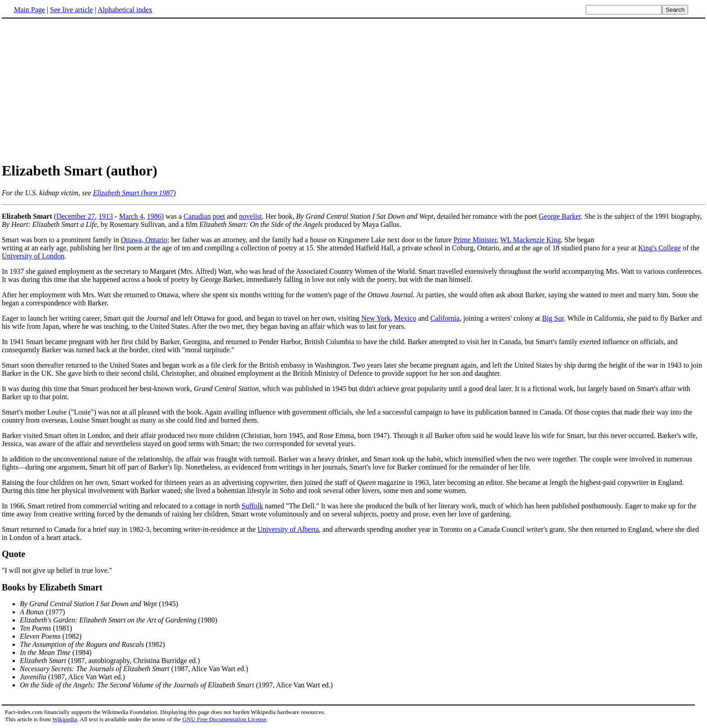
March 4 (131, 216)
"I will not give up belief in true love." (57, 570)
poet (219, 216)
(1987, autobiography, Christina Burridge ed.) (110, 661)
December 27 (76, 216)
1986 (154, 216)
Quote (14, 554)
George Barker (560, 216)
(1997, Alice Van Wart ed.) (176, 685)
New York (376, 318)
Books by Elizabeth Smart (52, 587)
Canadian (197, 216)
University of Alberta (288, 529)
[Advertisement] (353, 90)
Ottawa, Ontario (144, 240)
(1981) (46, 628)
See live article (71, 10)
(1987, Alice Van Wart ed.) (134, 669)
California (445, 318)
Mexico (405, 318)
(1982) (51, 636)
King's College (659, 248)
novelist (250, 216)
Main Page (30, 10)
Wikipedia (65, 719)
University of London (33, 256)
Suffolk (252, 506)
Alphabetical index (125, 10)
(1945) (99, 604)
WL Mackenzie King (530, 240)
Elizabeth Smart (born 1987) (134, 193)
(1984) (56, 652)
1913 (106, 216)
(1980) (119, 620)
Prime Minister (475, 240)
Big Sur (553, 318)
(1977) (42, 612)
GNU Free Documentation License (224, 719)
